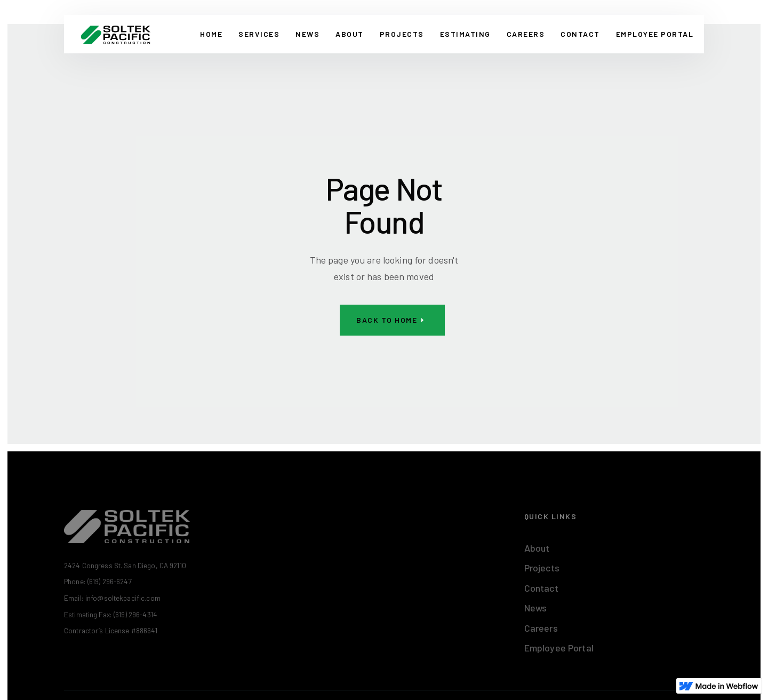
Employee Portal (559, 648)
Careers (526, 34)
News (307, 34)
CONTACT (580, 34)
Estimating (465, 34)
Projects (402, 34)
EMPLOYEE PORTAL (655, 34)
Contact (541, 588)
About (350, 34)
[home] (115, 34)
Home (211, 34)
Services (259, 34)
